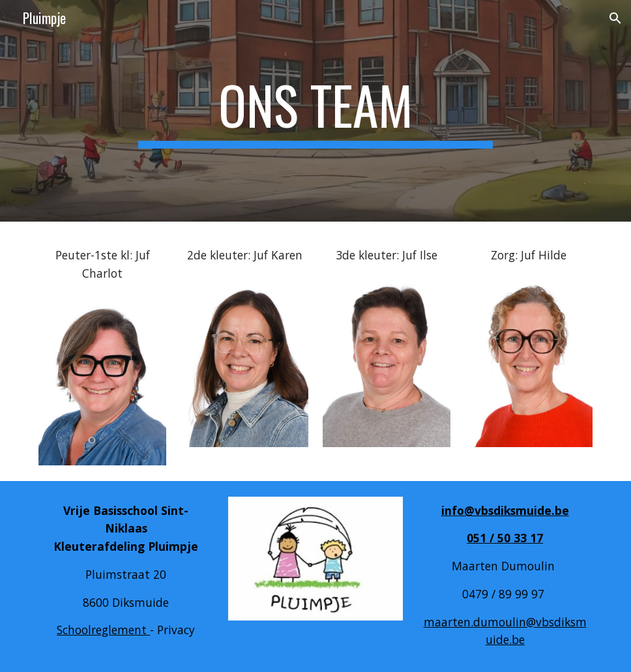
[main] (315, 111)
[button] (615, 18)
